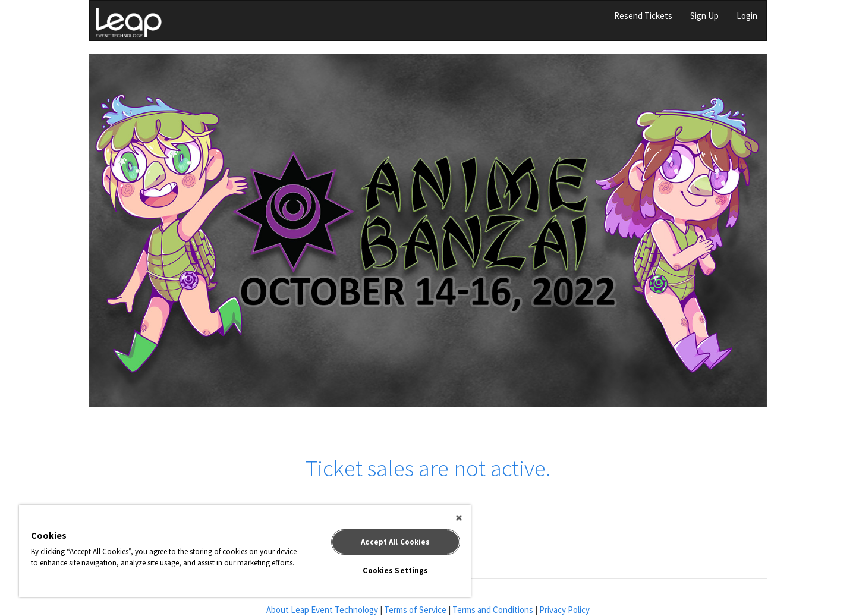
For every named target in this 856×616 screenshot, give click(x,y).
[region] (245, 551)
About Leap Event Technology (322, 610)
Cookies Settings (395, 571)
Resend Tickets (643, 16)
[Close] (459, 518)
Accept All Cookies (395, 542)
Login (747, 16)
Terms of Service (415, 610)
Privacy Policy (564, 610)
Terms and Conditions (493, 610)
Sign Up (704, 16)
